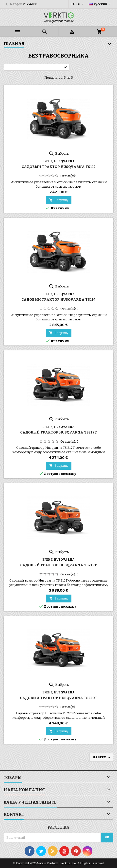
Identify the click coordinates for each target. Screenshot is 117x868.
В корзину (59, 200)
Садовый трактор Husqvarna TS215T (58, 565)
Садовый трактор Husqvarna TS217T (59, 432)
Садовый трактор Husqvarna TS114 (58, 300)
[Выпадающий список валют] (78, 4)
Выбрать (59, 154)
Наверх (102, 758)
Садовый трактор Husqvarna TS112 (59, 167)
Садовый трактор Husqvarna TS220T (59, 698)
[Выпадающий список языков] (100, 4)
